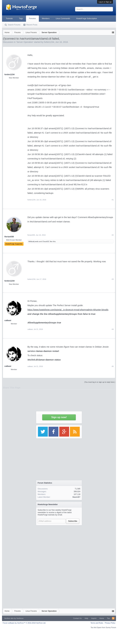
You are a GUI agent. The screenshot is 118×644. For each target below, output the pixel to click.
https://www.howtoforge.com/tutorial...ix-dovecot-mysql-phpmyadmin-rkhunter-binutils (68, 310)
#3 (113, 279)
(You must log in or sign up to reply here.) (100, 382)
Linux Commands (63, 18)
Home (102, 618)
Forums (32, 18)
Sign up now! (59, 417)
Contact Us (77, 618)
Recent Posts (32, 25)
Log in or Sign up (105, 2)
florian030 (31, 235)
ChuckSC (46, 241)
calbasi (8, 320)
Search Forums (14, 25)
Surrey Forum (111, 627)
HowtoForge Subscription (87, 18)
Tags (21, 18)
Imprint (94, 618)
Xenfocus (20, 618)
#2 (113, 235)
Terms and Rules (97, 623)
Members (46, 18)
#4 (113, 329)
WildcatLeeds (33, 241)
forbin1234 (10, 74)
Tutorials (9, 18)
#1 (113, 200)
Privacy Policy (110, 623)
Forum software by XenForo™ (24, 623)
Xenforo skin (9, 618)
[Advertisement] (59, 546)
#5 (113, 366)
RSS (113, 618)
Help (86, 618)
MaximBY (76, 497)
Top (108, 618)
